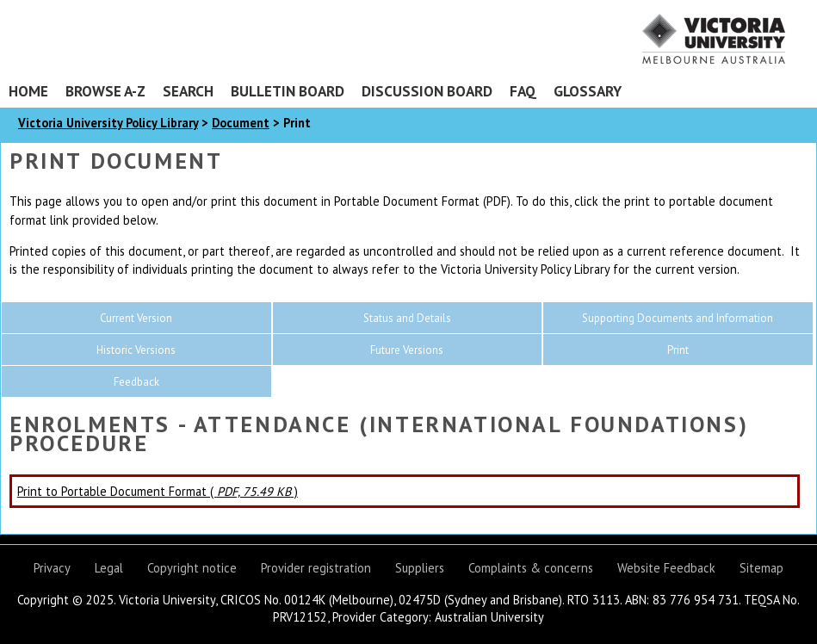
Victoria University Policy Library (108, 123)
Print (678, 350)
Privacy (52, 568)
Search (188, 91)
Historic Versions (136, 350)
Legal (109, 568)
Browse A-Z (105, 91)
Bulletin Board (288, 91)
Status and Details (407, 318)
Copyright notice (192, 568)
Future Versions (407, 350)
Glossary (588, 91)
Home (28, 91)
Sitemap (761, 568)
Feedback (136, 382)
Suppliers (420, 568)
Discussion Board (427, 91)
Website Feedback (666, 568)
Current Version (136, 318)
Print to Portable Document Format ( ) (158, 491)
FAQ (523, 91)
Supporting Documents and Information (678, 318)
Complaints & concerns (531, 568)
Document (241, 123)
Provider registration (316, 568)
